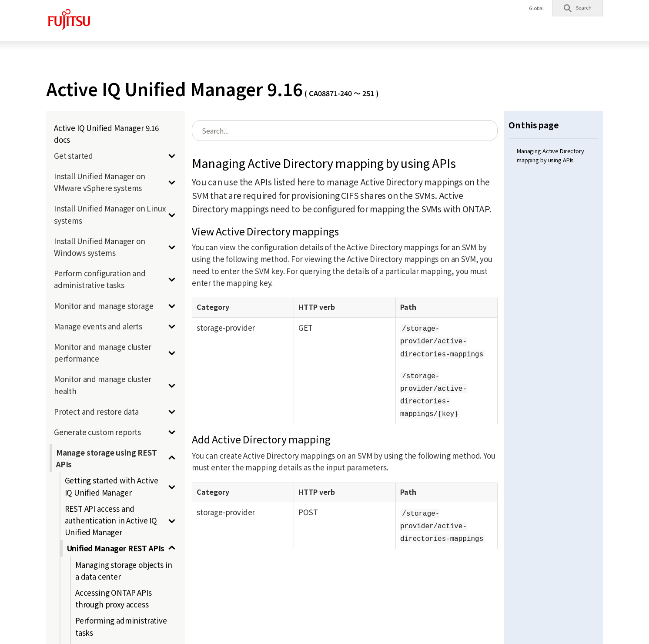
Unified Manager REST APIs (116, 548)
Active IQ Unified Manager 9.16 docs (106, 134)
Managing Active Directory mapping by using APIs (550, 155)
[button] (578, 8)
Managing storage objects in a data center (124, 570)
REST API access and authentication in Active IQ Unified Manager (111, 520)
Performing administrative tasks (121, 626)
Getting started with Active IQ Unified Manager (112, 486)
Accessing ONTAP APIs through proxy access (114, 598)
